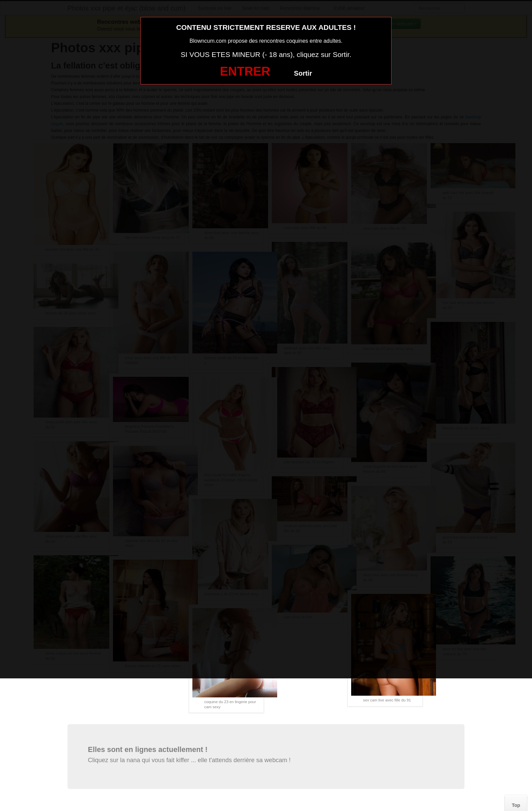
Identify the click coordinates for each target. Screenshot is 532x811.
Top (516, 805)
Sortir (303, 73)
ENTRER (245, 71)
